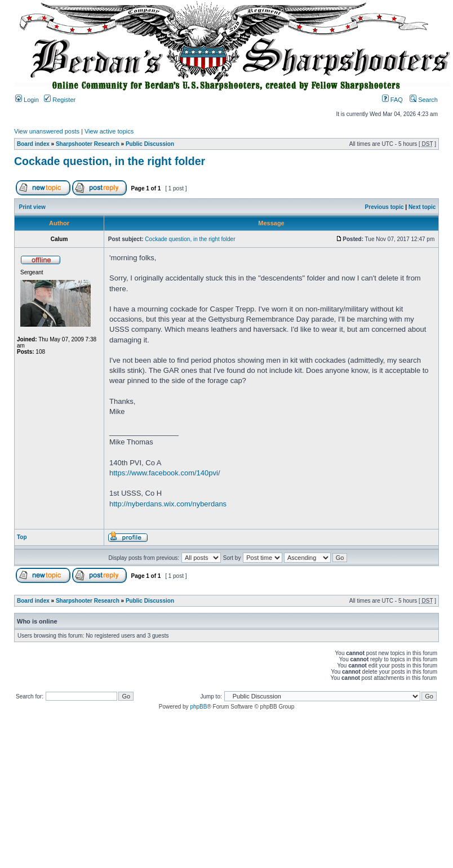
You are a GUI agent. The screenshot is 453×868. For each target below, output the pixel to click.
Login (27, 100)
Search (424, 100)
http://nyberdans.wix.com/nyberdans (168, 504)
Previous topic (385, 207)
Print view (32, 207)
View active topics (109, 131)
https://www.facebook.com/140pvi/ (165, 473)
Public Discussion (150, 144)
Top (22, 537)
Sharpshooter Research (88, 144)
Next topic (422, 207)
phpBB (198, 707)
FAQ (392, 100)
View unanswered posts (47, 131)
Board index (33, 144)
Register (60, 100)
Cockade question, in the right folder (110, 161)
